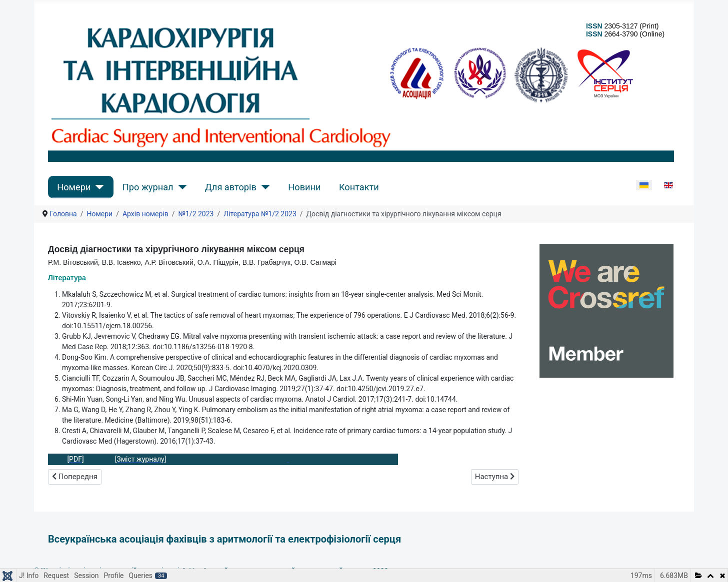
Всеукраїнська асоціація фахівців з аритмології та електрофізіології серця (224, 539)
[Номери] (97, 187)
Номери (74, 187)
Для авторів (231, 187)
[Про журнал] (180, 187)
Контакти (359, 187)
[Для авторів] (263, 187)
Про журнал (148, 187)
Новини (304, 187)
